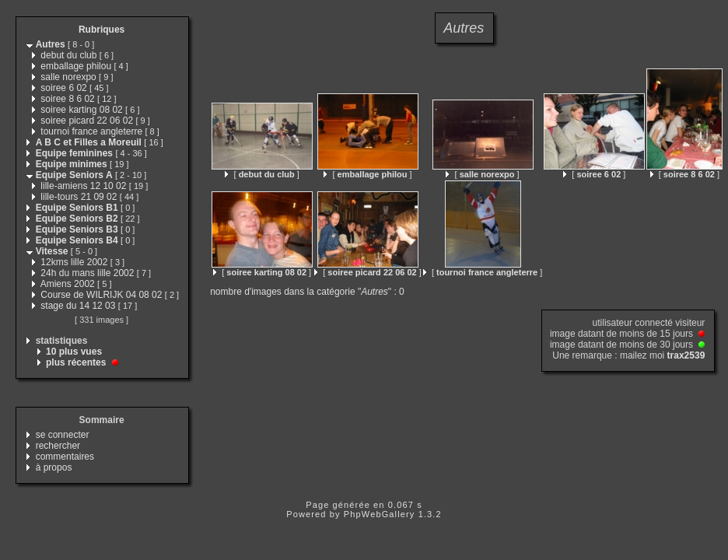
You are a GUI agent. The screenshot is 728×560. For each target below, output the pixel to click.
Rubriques (101, 30)
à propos (54, 467)
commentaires (65, 457)
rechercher (58, 446)
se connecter (63, 435)
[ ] (262, 174)
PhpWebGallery (380, 514)
